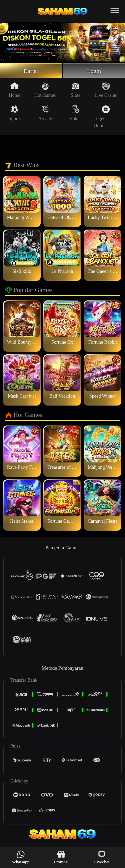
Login (94, 71)
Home (15, 90)
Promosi (61, 857)
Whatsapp (21, 857)
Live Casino (106, 90)
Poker (75, 114)
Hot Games (45, 90)
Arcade (45, 114)
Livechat (102, 857)
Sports (15, 114)
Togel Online (102, 117)
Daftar (31, 71)
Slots (75, 90)
